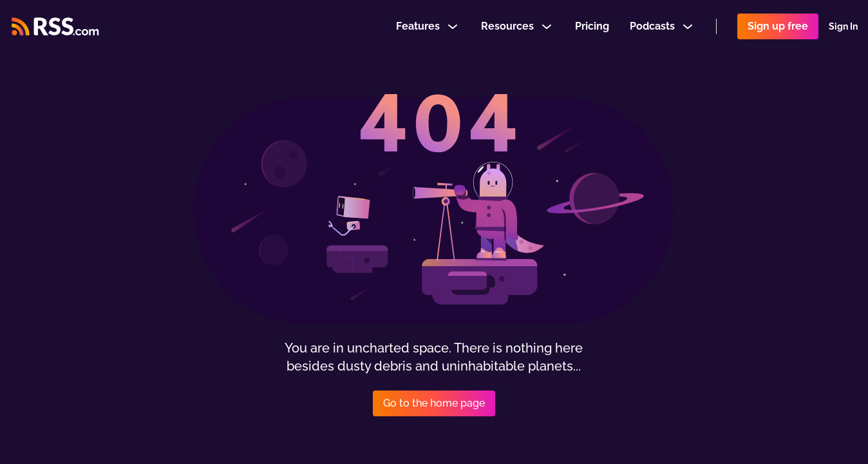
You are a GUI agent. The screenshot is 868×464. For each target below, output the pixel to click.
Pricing (592, 28)
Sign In (843, 28)
